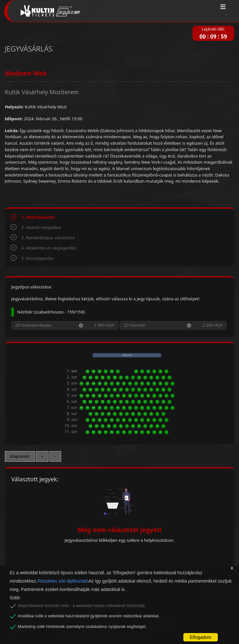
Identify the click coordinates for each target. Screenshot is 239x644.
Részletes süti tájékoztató (63, 581)
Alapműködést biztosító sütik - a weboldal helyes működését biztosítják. (82, 606)
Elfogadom (201, 637)
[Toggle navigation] (223, 7)
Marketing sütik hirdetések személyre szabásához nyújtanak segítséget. (82, 627)
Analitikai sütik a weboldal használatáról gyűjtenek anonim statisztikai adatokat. (89, 616)
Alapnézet (20, 456)
